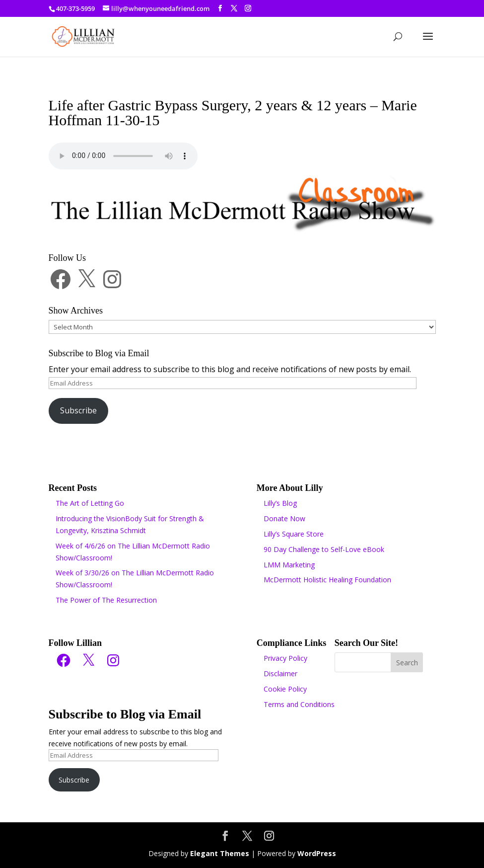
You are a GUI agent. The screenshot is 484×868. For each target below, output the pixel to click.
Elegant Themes (220, 853)
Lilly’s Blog (280, 503)
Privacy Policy (285, 658)
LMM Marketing (289, 565)
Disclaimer (280, 673)
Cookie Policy (285, 689)
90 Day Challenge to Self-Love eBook (324, 549)
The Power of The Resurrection (106, 600)
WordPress (317, 853)
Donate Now (284, 518)
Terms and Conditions (299, 704)
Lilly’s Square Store (294, 534)
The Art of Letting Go (90, 503)
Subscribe (78, 410)
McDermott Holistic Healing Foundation (327, 580)
